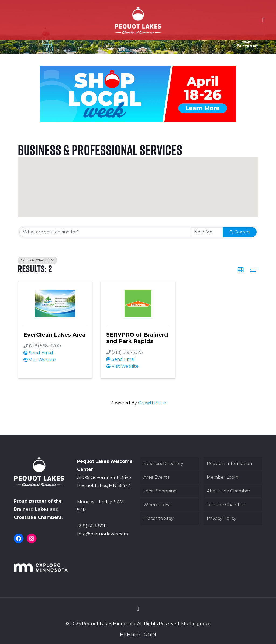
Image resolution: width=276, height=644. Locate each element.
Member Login (222, 477)
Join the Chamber (226, 505)
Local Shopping (160, 491)
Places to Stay (158, 518)
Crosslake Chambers (38, 517)
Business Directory (163, 463)
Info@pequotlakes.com (103, 534)
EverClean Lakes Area (55, 335)
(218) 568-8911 (92, 526)
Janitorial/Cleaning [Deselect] (37, 260)
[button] (143, 196)
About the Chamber (229, 491)
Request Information (229, 463)
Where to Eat (158, 505)
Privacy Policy (222, 518)
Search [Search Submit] (240, 232)
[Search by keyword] (105, 232)
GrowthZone (152, 403)
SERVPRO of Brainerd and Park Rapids (137, 338)
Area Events (156, 477)
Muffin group (196, 624)
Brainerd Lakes (31, 509)
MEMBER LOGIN (138, 634)
